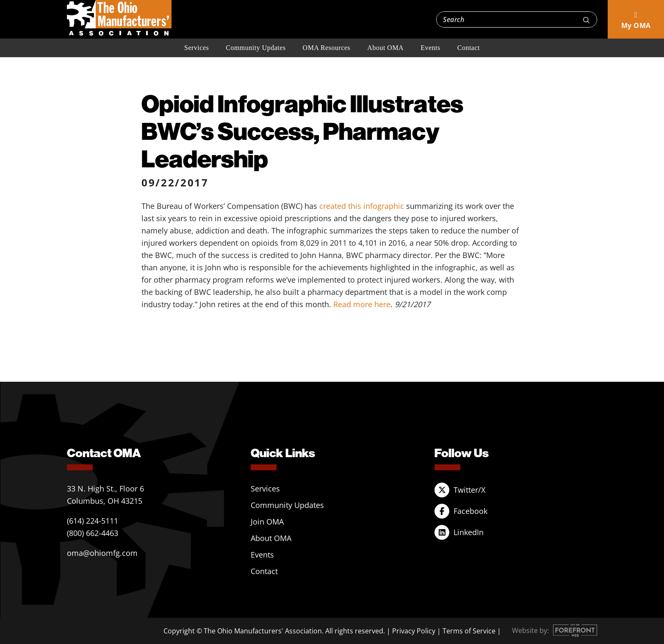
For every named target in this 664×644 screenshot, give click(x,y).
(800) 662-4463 (93, 533)
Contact (469, 48)
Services (196, 48)
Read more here (362, 304)
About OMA (385, 48)
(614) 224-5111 (93, 521)
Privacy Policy (414, 631)
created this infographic (362, 206)
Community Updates (256, 48)
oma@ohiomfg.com (102, 553)
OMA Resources (327, 48)
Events (430, 48)
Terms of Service (469, 631)
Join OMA (267, 522)
